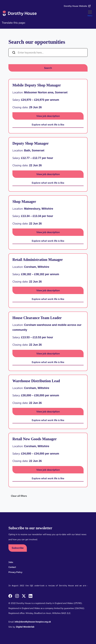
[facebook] (11, 596)
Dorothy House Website (77, 6)
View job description (48, 116)
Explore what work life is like (48, 125)
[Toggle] (90, 13)
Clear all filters (19, 496)
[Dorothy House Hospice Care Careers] (19, 13)
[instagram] (17, 596)
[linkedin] (31, 596)
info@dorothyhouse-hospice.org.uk (33, 622)
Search (48, 68)
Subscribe (18, 548)
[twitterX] (24, 596)
